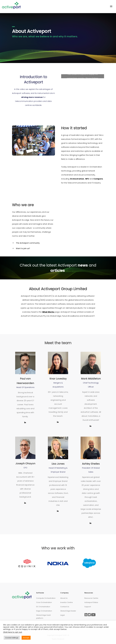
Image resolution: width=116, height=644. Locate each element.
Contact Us (65, 607)
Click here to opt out (13, 632)
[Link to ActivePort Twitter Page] (89, 615)
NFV (87, 179)
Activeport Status (91, 602)
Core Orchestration (44, 602)
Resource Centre (91, 598)
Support (88, 607)
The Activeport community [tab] (28, 243)
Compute (98, 179)
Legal (62, 615)
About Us (64, 598)
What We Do (48, 312)
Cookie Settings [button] (12, 638)
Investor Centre (67, 602)
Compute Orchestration (46, 598)
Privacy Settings (92, 78)
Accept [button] (26, 638)
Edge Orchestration (44, 611)
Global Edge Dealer (68, 611)
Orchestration (96, 167)
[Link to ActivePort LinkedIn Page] (86, 615)
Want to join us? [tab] (23, 248)
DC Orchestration (43, 607)
